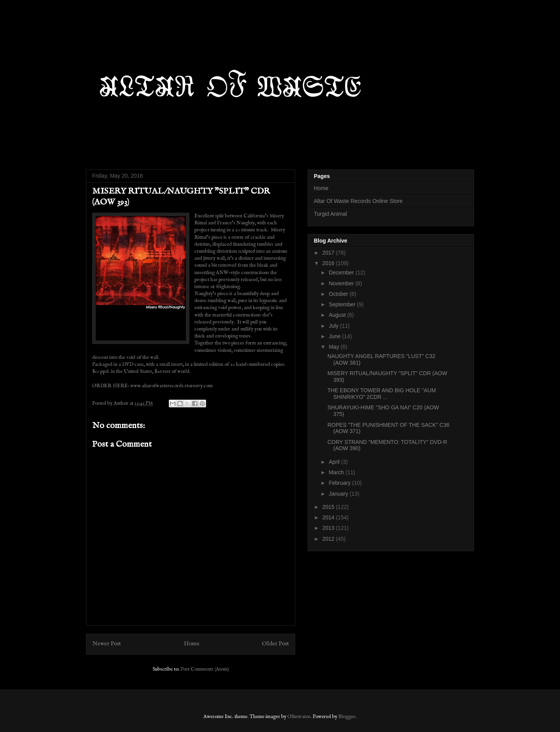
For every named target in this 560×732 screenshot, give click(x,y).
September (343, 304)
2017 (329, 253)
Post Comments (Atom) (205, 669)
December (342, 273)
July (334, 326)
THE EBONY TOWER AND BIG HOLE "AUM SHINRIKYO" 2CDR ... (382, 394)
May (334, 347)
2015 (329, 507)
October (339, 294)
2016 (329, 263)
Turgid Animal (330, 214)
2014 (329, 517)
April (335, 462)
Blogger (347, 717)
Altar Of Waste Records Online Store (358, 201)
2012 (329, 539)
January (339, 494)
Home (192, 644)
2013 (329, 528)
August (338, 315)
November (342, 283)
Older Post (276, 644)
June (335, 336)
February (340, 483)
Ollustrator (299, 717)
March (337, 472)
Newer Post (107, 644)
